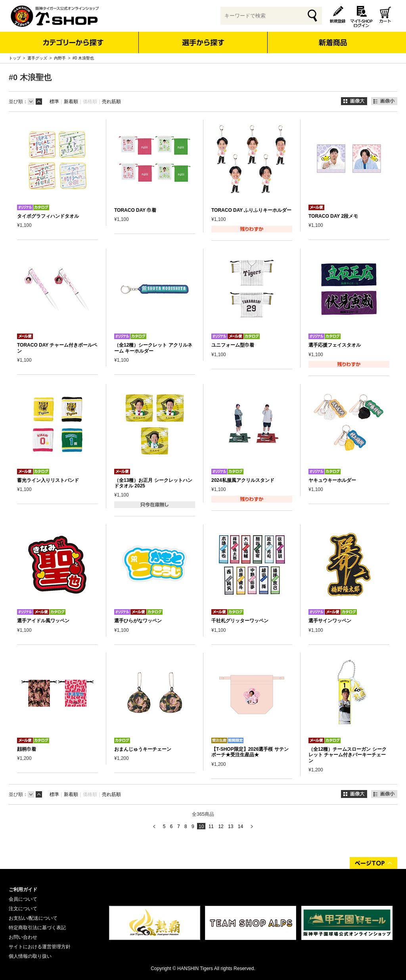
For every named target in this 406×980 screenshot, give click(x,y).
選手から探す (203, 42)
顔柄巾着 (27, 749)
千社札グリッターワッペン (240, 621)
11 (211, 827)
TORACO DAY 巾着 (135, 210)
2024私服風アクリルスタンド (243, 480)
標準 (54, 102)
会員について (23, 899)
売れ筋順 (111, 102)
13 (231, 827)
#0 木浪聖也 (83, 58)
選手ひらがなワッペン (138, 621)
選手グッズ (37, 58)
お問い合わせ (23, 937)
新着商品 (332, 37)
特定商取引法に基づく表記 (37, 928)
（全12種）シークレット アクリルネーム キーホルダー (153, 348)
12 (221, 827)
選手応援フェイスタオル (335, 345)
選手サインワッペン (330, 621)
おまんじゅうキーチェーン (143, 749)
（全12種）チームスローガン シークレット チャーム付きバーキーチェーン (348, 755)
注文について (23, 909)
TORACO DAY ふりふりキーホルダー (251, 210)
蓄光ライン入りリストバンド (48, 480)
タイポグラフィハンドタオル (48, 216)
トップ (15, 58)
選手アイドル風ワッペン (43, 621)
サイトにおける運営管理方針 (40, 947)
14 (240, 827)
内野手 (60, 58)
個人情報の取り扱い (30, 956)
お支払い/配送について (33, 918)
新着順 (71, 102)
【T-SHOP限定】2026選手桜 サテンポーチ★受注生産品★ (250, 752)
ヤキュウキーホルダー (332, 480)
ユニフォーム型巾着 (233, 345)
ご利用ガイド (23, 890)
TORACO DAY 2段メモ (333, 216)
